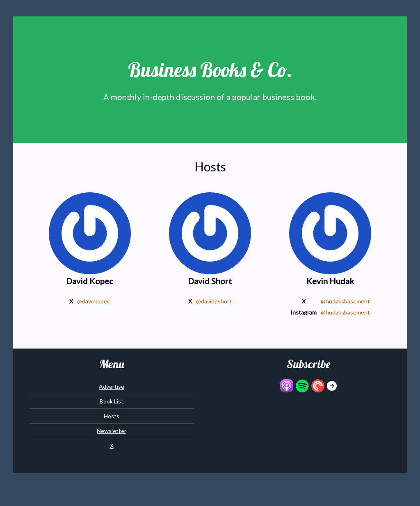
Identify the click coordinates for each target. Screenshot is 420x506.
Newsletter (112, 431)
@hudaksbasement (345, 301)
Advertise (112, 386)
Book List (112, 401)
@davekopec (94, 301)
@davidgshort (214, 301)
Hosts (112, 416)
